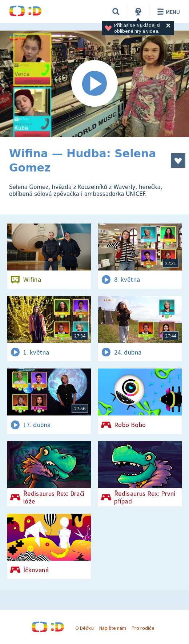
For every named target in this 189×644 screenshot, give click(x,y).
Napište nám (113, 628)
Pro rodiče (143, 628)
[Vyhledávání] (116, 12)
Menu (167, 12)
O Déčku (84, 628)
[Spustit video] (94, 84)
